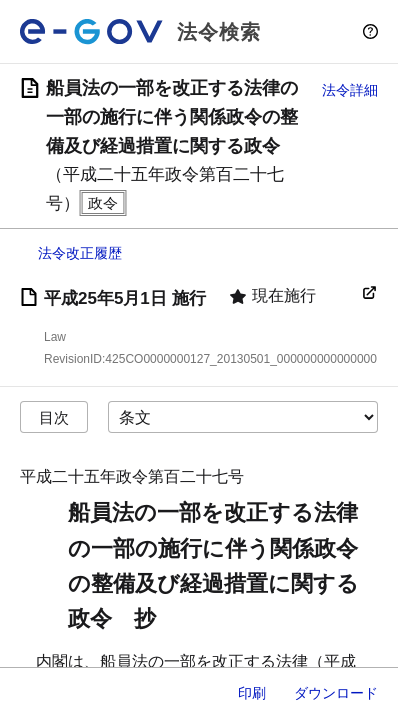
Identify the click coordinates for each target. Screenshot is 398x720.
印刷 (252, 693)
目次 (54, 417)
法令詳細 (350, 90)
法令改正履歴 (80, 253)
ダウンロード (336, 693)
